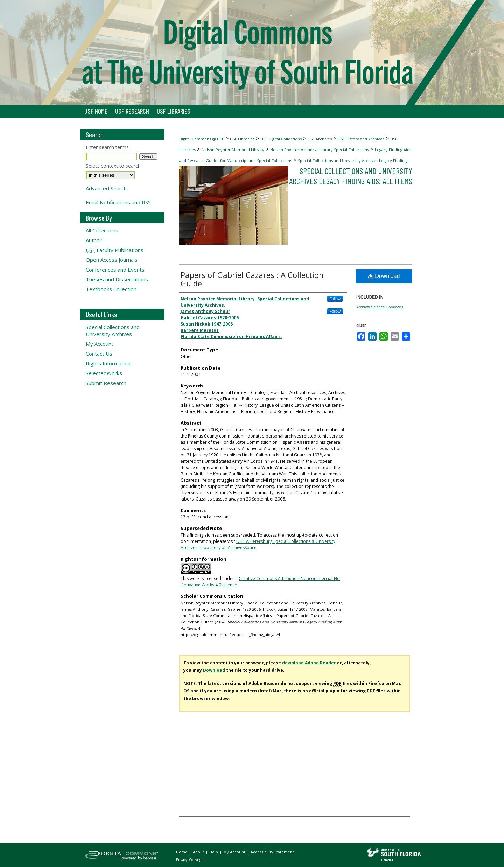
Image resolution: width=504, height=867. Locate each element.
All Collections (102, 230)
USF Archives (320, 139)
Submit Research (106, 383)
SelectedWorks (104, 373)
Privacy (182, 860)
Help (214, 852)
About (199, 852)
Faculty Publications (115, 250)
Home (182, 852)
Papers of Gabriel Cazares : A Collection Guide (252, 279)
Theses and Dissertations (117, 279)
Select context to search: (114, 166)
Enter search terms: (108, 147)
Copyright (197, 860)
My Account (100, 344)
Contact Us (99, 354)
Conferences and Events (115, 270)
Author (94, 240)
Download (384, 276)
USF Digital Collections (281, 139)
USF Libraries (242, 139)
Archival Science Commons (380, 307)
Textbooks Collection (111, 289)
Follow (335, 299)
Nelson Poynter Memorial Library (233, 150)
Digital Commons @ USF (202, 139)
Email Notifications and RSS (118, 202)
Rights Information (108, 363)
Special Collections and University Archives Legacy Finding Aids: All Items (351, 176)
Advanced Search (106, 188)
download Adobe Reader (309, 663)
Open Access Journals (112, 260)
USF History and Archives (361, 139)
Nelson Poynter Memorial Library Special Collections (320, 150)
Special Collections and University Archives (113, 330)
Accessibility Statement (272, 852)
